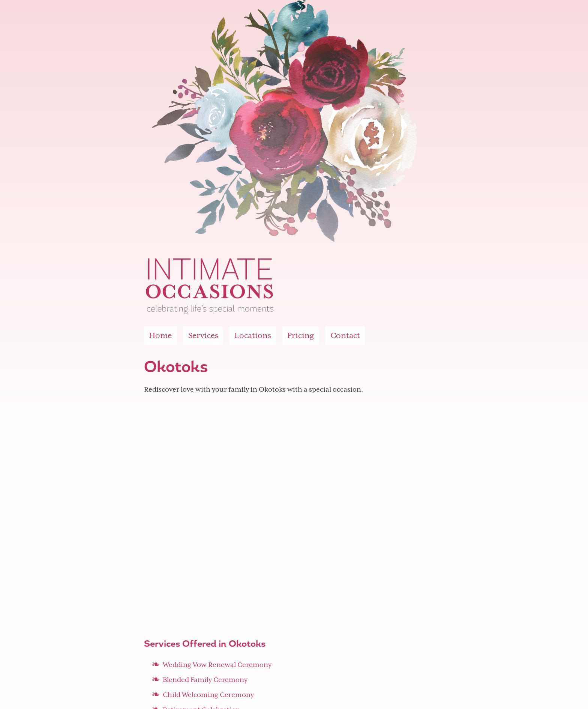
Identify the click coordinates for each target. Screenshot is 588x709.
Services (203, 335)
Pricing (301, 335)
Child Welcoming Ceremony (208, 695)
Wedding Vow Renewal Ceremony (217, 665)
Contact (345, 335)
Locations (253, 335)
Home (160, 335)
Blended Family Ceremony (205, 680)
